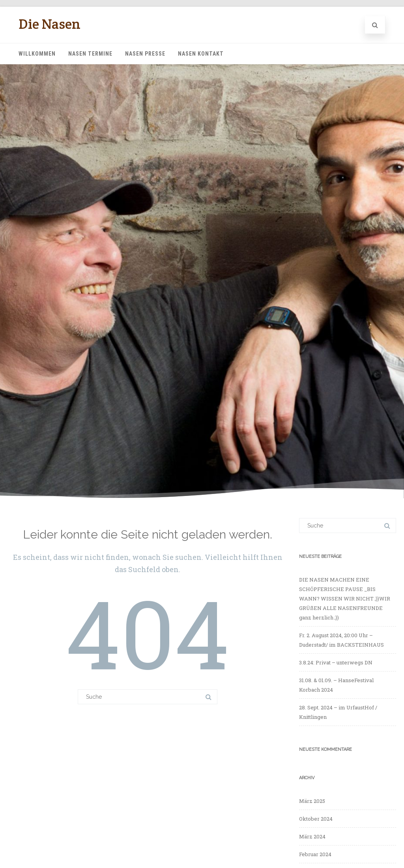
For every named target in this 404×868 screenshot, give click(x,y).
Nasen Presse (145, 54)
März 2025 (312, 801)
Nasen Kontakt (201, 54)
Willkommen (37, 54)
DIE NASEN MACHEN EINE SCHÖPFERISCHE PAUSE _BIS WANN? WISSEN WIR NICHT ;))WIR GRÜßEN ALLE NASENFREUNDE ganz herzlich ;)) (345, 599)
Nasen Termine (90, 54)
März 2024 (312, 836)
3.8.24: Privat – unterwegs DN (336, 662)
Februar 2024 (315, 854)
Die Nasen (50, 24)
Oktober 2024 (316, 819)
